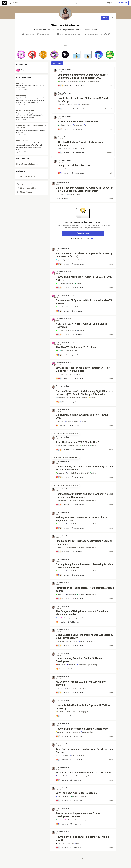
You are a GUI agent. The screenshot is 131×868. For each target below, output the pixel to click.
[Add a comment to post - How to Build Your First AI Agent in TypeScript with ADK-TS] (63, 288)
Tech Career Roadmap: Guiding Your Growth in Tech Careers (84, 751)
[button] (21, 55)
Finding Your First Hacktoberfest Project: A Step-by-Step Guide (85, 542)
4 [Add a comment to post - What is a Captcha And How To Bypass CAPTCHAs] (75, 780)
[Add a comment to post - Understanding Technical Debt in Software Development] (61, 669)
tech (86, 125)
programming (92, 665)
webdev (74, 149)
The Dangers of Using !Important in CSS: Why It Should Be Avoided (82, 613)
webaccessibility (72, 641)
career (69, 125)
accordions (76, 732)
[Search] (11, 3)
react (67, 796)
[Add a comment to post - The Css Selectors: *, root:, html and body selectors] (64, 153)
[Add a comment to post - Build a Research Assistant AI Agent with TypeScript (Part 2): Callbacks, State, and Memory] (62, 198)
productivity (73, 618)
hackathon (69, 351)
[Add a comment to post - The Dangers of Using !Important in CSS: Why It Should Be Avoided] (61, 622)
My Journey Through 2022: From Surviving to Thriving (81, 683)
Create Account (83, 233)
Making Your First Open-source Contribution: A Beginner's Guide (82, 519)
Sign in (92, 238)
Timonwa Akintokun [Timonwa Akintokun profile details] (64, 70)
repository (70, 843)
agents (59, 260)
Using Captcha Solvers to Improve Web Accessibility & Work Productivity (85, 636)
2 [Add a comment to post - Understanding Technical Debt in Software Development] (73, 669)
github (59, 843)
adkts (78, 194)
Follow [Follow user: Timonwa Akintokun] (105, 18)
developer (83, 688)
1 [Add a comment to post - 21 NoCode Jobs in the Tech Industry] (77, 129)
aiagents (77, 374)
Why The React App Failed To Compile (77, 793)
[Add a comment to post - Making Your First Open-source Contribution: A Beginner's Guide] (63, 528)
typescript (71, 194)
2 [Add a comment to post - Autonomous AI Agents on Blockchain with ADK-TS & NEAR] (77, 311)
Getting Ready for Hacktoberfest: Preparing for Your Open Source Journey (84, 566)
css (75, 105)
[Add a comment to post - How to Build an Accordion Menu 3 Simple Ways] (62, 736)
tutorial (69, 105)
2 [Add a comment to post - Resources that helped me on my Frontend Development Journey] (75, 824)
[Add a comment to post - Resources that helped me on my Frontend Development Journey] (62, 824)
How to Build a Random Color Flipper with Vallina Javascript (83, 707)
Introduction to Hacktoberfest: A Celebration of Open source (85, 589)
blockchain (69, 307)
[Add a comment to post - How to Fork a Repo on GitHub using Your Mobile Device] (62, 848)
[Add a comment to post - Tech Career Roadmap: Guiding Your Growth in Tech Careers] (62, 760)
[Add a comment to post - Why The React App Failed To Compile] (62, 801)
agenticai (69, 374)
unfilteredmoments (72, 421)
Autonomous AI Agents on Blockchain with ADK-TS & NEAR (84, 302)
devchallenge (61, 398)
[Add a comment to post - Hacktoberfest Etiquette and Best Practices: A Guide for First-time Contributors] (63, 505)
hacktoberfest (73, 81)
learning (66, 756)
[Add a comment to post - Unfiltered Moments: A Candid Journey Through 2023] (61, 425)
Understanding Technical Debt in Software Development (79, 660)
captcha (82, 641)
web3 (62, 307)
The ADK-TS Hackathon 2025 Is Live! (76, 347)
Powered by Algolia (71, 3)
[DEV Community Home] (4, 3)
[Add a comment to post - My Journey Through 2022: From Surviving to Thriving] (63, 692)
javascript (61, 105)
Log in (109, 3)
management (61, 665)
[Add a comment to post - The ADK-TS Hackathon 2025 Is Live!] (63, 355)
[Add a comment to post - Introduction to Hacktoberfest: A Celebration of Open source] (63, 599)
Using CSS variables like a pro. (74, 166)
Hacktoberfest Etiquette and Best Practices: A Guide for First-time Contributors (85, 496)
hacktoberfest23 (93, 81)
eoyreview (83, 421)
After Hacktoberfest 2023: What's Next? (78, 442)
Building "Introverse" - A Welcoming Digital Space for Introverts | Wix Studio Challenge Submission (85, 393)
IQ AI (73, 272)
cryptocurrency (71, 330)
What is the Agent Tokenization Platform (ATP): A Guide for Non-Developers (83, 369)
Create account (121, 3)
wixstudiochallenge (73, 398)
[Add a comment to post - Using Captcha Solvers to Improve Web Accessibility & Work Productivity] (63, 645)
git (64, 843)
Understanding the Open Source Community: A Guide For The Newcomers (85, 468)
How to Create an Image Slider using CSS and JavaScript (83, 100)
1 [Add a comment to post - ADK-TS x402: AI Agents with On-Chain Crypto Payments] (77, 335)
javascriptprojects (84, 105)
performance (78, 776)
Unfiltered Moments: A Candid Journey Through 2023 (82, 416)
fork (77, 843)
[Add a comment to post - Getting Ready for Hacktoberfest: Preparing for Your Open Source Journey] (63, 575)
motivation (60, 421)
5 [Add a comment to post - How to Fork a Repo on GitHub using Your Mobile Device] (75, 848)
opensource (62, 81)
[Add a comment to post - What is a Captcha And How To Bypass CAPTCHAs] (62, 780)
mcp (76, 351)
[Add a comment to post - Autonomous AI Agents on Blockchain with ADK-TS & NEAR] (63, 311)
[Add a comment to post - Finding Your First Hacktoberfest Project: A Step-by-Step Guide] (63, 552)
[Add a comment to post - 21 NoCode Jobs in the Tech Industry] (64, 129)
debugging (60, 796)
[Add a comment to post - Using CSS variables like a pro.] (64, 173)
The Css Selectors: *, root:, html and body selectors (80, 144)
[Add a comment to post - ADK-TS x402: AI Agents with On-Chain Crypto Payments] (63, 335)
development (78, 125)
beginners (83, 81)
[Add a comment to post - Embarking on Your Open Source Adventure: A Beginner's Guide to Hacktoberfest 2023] (65, 85)
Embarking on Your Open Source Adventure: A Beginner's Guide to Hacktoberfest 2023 (83, 76)
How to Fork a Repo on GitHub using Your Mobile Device (83, 838)
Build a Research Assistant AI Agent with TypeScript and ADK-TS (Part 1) (85, 255)
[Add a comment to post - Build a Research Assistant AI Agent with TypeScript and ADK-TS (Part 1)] (63, 264)
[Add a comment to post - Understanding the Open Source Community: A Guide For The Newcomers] (63, 477)
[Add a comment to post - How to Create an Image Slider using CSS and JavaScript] (64, 109)
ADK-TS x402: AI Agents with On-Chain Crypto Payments (81, 325)
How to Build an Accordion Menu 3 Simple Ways (82, 729)
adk (76, 307)
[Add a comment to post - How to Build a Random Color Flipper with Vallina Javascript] (62, 716)
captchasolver (91, 641)
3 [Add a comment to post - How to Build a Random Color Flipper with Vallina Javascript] (75, 716)
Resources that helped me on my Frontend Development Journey (79, 815)
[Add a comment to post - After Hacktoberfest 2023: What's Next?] (63, 450)
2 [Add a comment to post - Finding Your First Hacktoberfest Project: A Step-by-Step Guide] (77, 552)
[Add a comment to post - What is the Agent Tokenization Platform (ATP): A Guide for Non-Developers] (63, 378)
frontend (82, 149)
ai (57, 194)
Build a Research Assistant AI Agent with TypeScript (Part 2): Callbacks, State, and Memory (85, 189)
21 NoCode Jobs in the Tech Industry (78, 122)
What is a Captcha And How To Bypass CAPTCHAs (84, 773)
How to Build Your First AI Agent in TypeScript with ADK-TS (84, 278)
